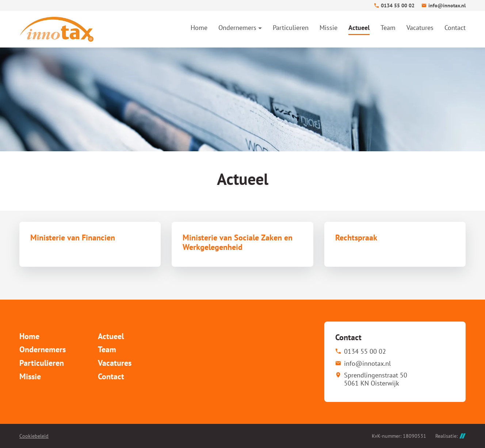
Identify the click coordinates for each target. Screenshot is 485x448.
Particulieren (42, 363)
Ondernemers (43, 349)
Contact (111, 376)
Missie (30, 376)
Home (29, 336)
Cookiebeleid (34, 436)
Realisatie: (450, 436)
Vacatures (115, 363)
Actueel (111, 336)
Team (107, 349)
